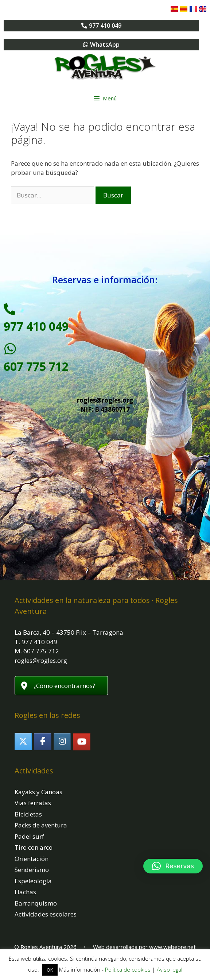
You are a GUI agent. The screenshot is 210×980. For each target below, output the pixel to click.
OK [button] (50, 970)
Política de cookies (128, 969)
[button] (173, 866)
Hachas (25, 892)
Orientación (32, 859)
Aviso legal (170, 969)
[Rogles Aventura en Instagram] (62, 741)
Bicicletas (28, 814)
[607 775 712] (10, 349)
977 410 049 (36, 326)
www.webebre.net (172, 947)
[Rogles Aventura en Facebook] (42, 741)
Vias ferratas (33, 803)
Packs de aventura (41, 825)
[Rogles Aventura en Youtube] (81, 742)
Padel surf (29, 836)
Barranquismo (36, 903)
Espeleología (33, 881)
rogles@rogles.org (105, 400)
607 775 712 (36, 366)
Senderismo (32, 870)
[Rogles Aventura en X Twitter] (23, 741)
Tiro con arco (34, 847)
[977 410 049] (9, 309)
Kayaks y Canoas (38, 792)
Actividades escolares (46, 914)
